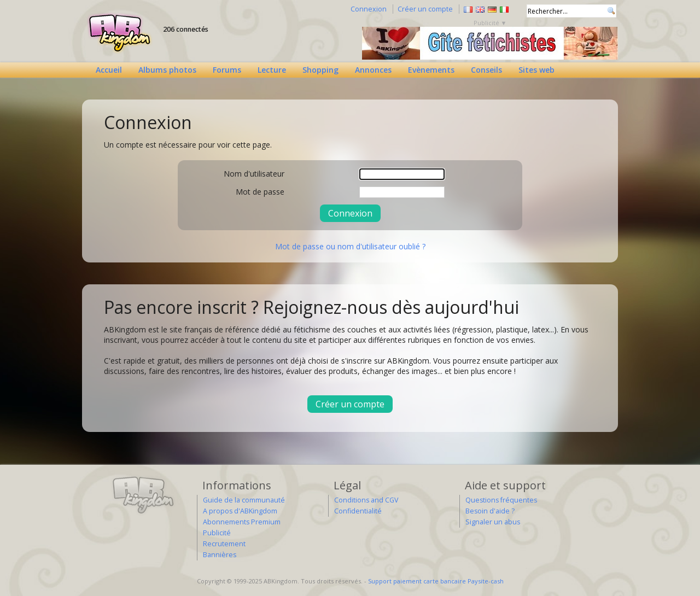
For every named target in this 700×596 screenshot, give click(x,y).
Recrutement (224, 544)
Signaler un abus (493, 522)
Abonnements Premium (242, 522)
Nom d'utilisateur (254, 174)
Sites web (536, 70)
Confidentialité (358, 511)
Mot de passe (260, 192)
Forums (227, 70)
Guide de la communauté (244, 500)
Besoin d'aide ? (490, 511)
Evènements (431, 70)
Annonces (373, 70)
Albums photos (167, 70)
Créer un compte (425, 9)
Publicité (217, 533)
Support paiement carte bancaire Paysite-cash (436, 581)
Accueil (109, 70)
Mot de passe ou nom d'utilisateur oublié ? (350, 246)
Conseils (486, 70)
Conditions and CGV (366, 500)
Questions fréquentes (501, 500)
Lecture (272, 70)
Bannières (220, 555)
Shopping (320, 70)
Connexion (369, 9)
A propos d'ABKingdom (240, 511)
